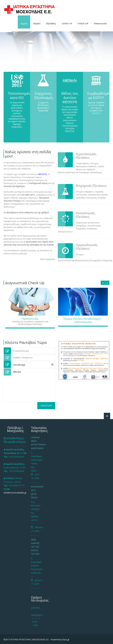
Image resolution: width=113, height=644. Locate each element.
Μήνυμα (33, 385)
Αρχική (24, 23)
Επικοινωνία (100, 23)
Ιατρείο (37, 23)
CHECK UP (83, 23)
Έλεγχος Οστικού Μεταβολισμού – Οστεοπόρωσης (83, 320)
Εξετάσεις (51, 23)
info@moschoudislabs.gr (15, 493)
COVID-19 (67, 23)
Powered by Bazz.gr (60, 640)
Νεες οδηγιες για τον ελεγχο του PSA (35, 547)
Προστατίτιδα (30, 319)
